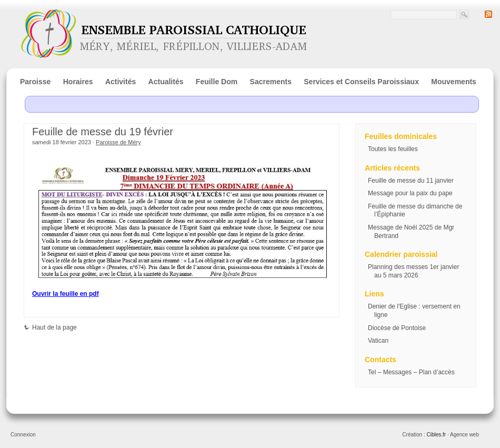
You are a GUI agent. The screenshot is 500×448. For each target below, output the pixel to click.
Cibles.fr (436, 435)
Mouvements (454, 82)
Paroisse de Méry (118, 142)
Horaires (78, 82)
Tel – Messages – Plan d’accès (411, 372)
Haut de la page (50, 327)
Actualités (166, 82)
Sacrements (271, 82)
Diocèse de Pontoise (397, 328)
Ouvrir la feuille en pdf (66, 294)
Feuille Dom (217, 82)
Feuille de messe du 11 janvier (411, 181)
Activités (121, 82)
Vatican (378, 341)
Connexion (23, 435)
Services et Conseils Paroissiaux (361, 82)
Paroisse (35, 82)
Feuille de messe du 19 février (103, 132)
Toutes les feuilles (393, 149)
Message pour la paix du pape (410, 193)
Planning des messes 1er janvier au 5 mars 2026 (413, 271)
